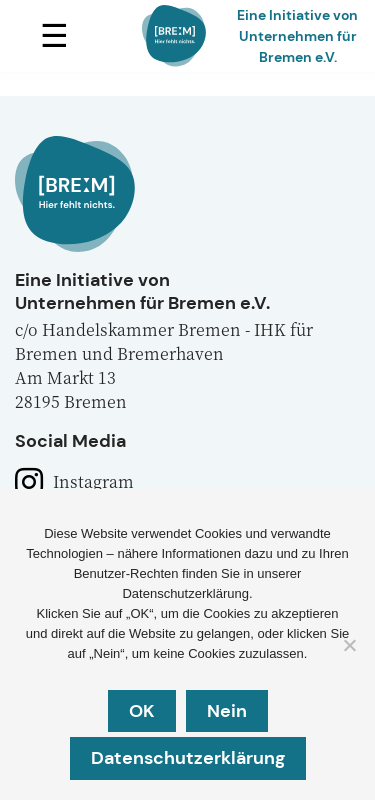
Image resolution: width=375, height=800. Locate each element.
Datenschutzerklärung (188, 758)
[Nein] (349, 645)
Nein (227, 711)
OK (142, 711)
